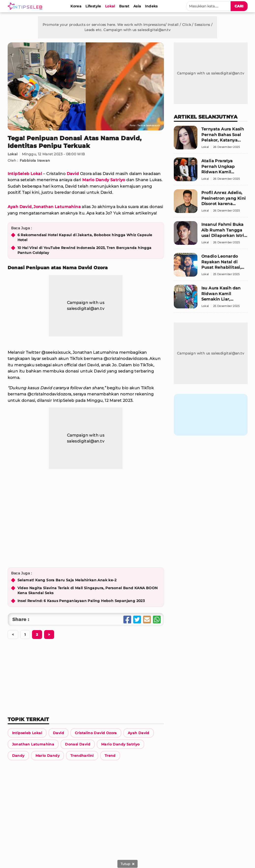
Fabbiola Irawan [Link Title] (35, 160)
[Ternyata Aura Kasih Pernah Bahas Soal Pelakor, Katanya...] (211, 140)
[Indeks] (151, 6)
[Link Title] (27, 733)
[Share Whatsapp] (157, 620)
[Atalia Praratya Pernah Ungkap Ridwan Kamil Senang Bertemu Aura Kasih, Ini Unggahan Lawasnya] (211, 171)
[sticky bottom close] (127, 864)
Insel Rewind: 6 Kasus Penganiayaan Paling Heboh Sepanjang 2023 (81, 601)
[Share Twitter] (137, 620)
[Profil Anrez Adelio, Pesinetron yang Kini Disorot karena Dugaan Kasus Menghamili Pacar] (211, 203)
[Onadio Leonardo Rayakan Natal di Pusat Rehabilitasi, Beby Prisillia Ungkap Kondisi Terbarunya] (211, 267)
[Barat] (124, 6)
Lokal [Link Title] (13, 154)
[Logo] (26, 6)
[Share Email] (147, 620)
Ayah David (20, 207)
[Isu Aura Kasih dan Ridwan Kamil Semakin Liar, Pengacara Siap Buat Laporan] (211, 299)
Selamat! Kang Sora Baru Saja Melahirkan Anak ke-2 (67, 580)
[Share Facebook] (127, 620)
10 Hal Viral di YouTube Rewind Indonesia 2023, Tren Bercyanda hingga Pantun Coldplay (85, 250)
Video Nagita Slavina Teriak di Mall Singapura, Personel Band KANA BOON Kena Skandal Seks (88, 590)
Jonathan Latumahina (57, 207)
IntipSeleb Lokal (25, 174)
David (73, 174)
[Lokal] (110, 6)
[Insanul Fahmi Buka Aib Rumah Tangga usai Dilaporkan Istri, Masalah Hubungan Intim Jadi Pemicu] (211, 235)
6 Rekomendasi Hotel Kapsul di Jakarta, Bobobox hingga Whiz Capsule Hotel (85, 237)
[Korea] (76, 6)
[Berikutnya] (37, 635)
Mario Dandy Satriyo (104, 180)
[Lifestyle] (93, 6)
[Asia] (137, 6)
